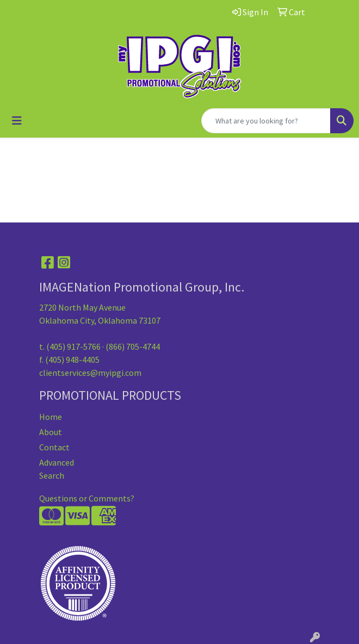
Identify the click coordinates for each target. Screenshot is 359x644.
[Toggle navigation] (17, 121)
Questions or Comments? (87, 498)
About (51, 432)
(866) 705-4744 (133, 346)
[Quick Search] (266, 121)
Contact (54, 447)
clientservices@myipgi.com (90, 373)
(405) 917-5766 (73, 346)
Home (51, 417)
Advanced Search (57, 469)
